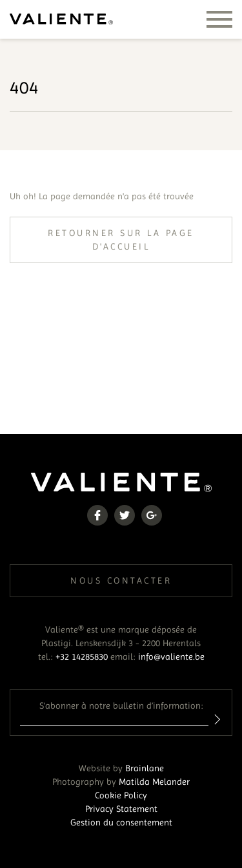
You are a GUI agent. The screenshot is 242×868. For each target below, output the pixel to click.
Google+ (152, 515)
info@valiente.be (171, 656)
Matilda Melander (154, 782)
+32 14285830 (82, 656)
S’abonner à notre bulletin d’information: (121, 705)
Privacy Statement (121, 809)
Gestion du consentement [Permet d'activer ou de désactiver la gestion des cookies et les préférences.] (121, 822)
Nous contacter (121, 580)
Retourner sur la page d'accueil (121, 240)
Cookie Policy (121, 795)
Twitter (125, 515)
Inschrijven (215, 719)
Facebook (97, 515)
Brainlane (145, 768)
